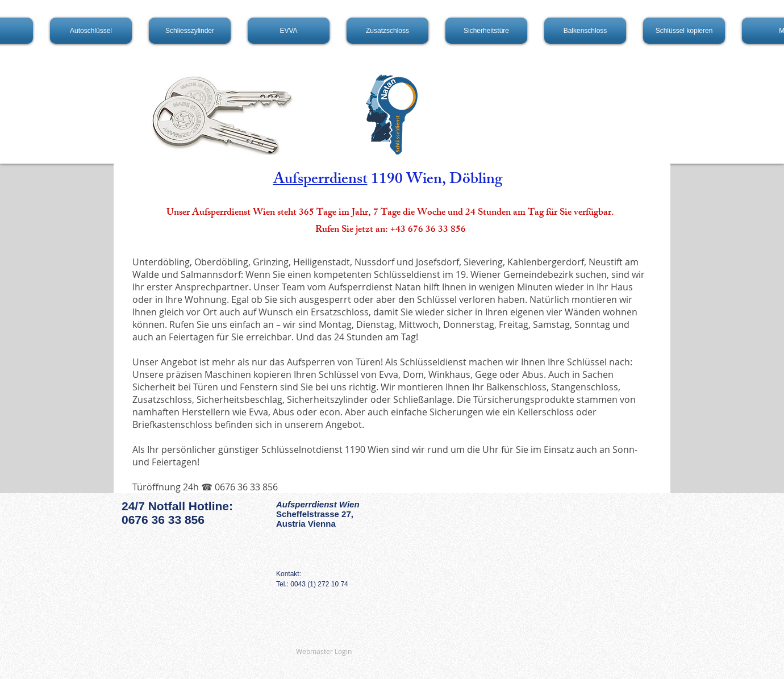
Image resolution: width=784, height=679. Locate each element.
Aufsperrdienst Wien (318, 504)
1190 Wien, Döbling (435, 180)
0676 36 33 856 (163, 520)
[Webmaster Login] (324, 651)
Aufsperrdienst (320, 180)
